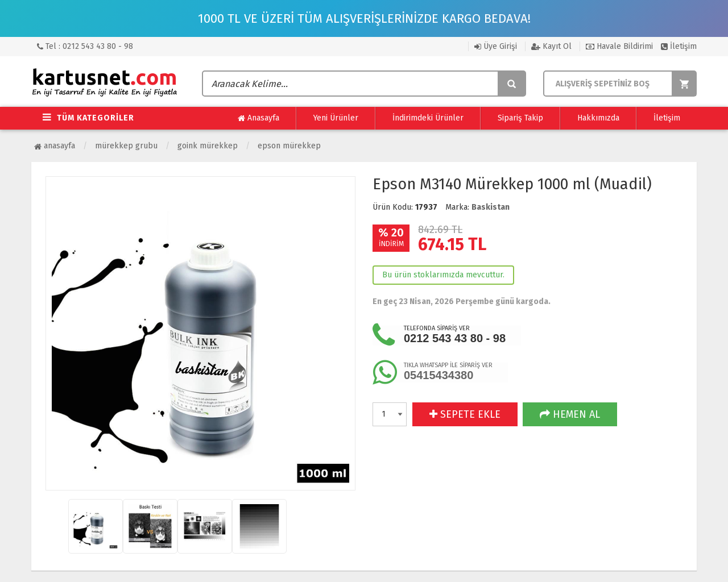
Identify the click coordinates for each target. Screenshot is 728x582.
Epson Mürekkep (289, 146)
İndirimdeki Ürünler (428, 118)
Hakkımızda (598, 118)
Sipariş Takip (520, 118)
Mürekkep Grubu (126, 146)
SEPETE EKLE (465, 414)
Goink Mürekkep (208, 146)
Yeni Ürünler (336, 118)
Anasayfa (258, 118)
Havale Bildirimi (619, 46)
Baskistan (491, 207)
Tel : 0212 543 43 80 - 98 (85, 46)
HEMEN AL (570, 414)
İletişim (679, 46)
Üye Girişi (496, 46)
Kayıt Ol (551, 46)
